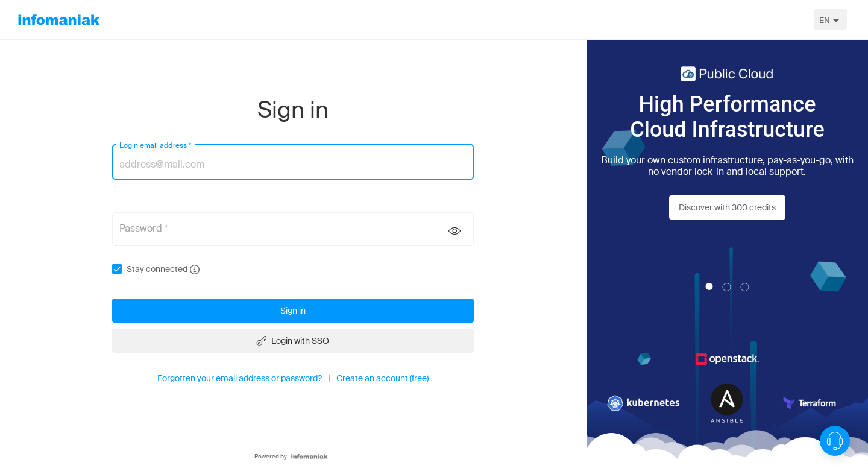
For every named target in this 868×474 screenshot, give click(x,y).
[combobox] (830, 20)
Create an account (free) (382, 378)
